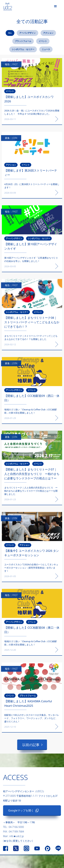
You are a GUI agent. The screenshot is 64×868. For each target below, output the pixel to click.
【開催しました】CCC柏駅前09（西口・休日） (32, 398)
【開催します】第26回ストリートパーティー (31, 173)
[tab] (10, 33)
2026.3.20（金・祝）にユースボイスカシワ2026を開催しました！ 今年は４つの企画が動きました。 (32, 112)
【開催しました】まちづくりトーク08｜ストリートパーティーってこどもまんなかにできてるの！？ (32, 322)
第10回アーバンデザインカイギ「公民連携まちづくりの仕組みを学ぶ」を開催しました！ (31, 259)
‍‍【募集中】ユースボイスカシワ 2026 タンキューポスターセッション (32, 553)
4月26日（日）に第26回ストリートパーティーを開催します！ (32, 186)
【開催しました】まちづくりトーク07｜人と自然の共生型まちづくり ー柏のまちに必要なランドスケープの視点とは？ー (32, 474)
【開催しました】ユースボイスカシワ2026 (29, 99)
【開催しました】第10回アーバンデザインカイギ (31, 246)
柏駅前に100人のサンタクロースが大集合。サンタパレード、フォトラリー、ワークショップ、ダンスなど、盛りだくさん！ (32, 718)
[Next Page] (32, 745)
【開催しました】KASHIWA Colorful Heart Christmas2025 (28, 703)
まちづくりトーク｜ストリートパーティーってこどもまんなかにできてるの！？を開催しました (31, 337)
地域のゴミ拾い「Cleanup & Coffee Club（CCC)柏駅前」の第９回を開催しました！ (31, 411)
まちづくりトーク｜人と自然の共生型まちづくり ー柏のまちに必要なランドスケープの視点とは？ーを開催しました (31, 491)
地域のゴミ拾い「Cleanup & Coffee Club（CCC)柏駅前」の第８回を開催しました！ (31, 643)
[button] (55, 6)
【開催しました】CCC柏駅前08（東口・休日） (32, 630)
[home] (6, 6)
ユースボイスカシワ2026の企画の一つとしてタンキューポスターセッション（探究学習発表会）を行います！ (31, 568)
